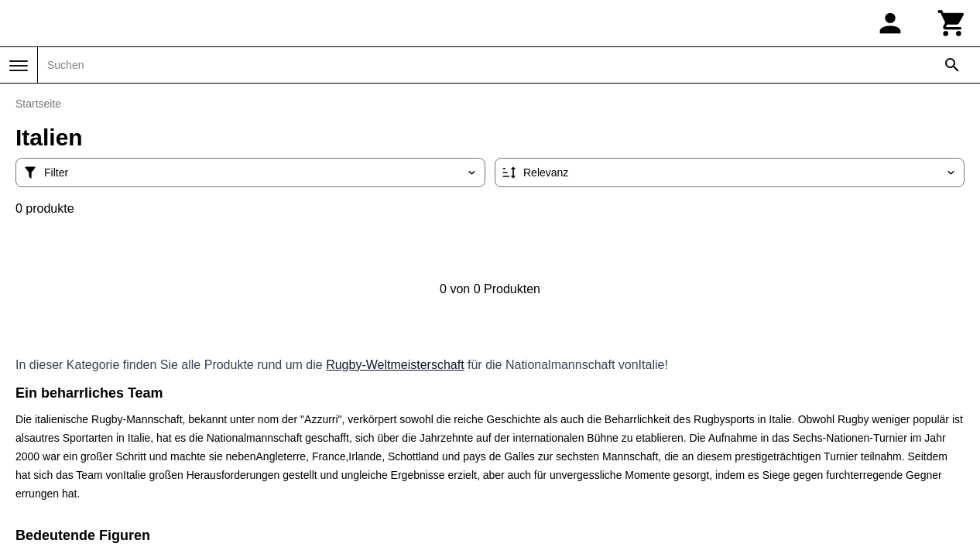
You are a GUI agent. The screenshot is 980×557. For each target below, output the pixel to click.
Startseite (38, 104)
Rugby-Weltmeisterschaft (395, 365)
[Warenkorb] (952, 23)
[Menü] (19, 66)
